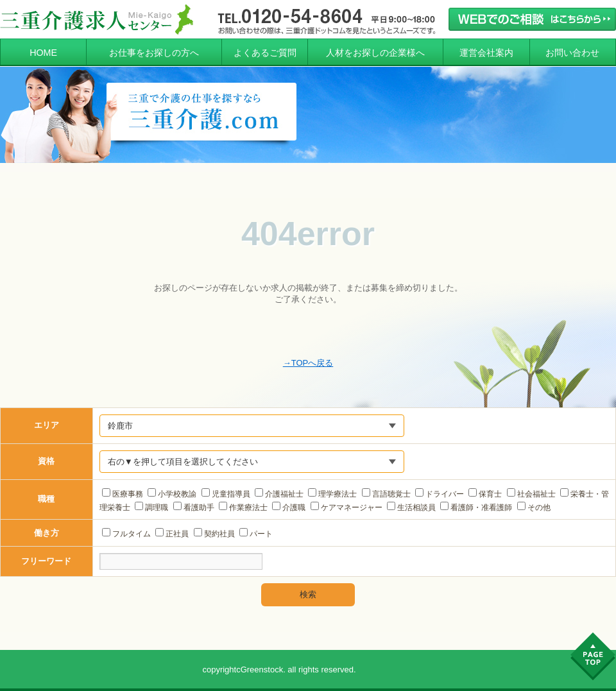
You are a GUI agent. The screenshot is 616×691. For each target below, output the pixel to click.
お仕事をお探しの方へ (154, 53)
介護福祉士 (279, 494)
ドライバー (440, 494)
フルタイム (126, 534)
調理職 (151, 508)
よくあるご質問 (265, 53)
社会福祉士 (531, 494)
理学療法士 (332, 494)
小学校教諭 (172, 494)
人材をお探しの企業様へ (375, 53)
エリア (47, 425)
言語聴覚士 (386, 494)
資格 (46, 461)
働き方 (47, 533)
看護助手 (194, 508)
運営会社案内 (486, 53)
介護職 (289, 508)
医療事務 (123, 494)
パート (256, 534)
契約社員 (214, 534)
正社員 (172, 534)
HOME (43, 53)
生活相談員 (411, 508)
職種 (46, 499)
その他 (534, 508)
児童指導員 (226, 494)
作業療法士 (243, 508)
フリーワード (46, 561)
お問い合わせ (572, 53)
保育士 (485, 494)
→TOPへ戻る (308, 363)
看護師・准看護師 (476, 508)
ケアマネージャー (346, 508)
